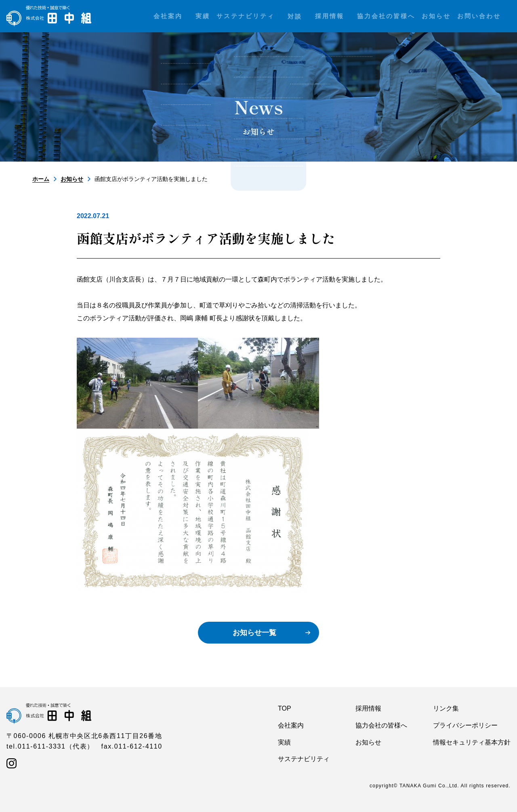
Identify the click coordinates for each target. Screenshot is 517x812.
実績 (284, 742)
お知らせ (72, 179)
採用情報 (368, 708)
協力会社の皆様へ (381, 725)
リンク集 (446, 708)
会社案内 (291, 725)
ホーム (41, 179)
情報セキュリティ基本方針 (472, 742)
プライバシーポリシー (465, 725)
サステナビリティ (304, 759)
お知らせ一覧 (254, 633)
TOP (285, 708)
